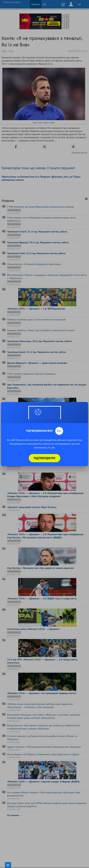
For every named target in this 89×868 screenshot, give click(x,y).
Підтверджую (44, 458)
